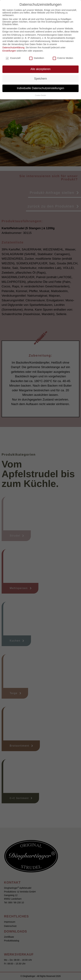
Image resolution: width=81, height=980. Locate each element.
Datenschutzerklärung (13, 47)
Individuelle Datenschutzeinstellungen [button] (41, 88)
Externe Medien (63, 58)
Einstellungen (9, 51)
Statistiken (37, 58)
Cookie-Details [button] (40, 95)
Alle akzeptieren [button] (41, 69)
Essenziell (13, 58)
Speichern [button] (41, 79)
